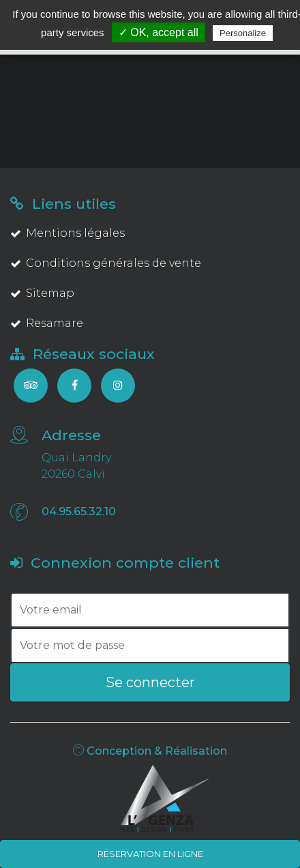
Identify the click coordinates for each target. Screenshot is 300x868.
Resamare (47, 323)
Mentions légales (67, 233)
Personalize (243, 33)
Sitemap (42, 293)
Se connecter (150, 682)
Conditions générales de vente (106, 263)
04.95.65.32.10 (79, 511)
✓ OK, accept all (159, 32)
